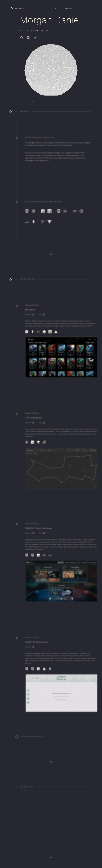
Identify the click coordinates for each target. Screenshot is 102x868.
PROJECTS (70, 9)
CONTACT (87, 9)
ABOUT (54, 9)
